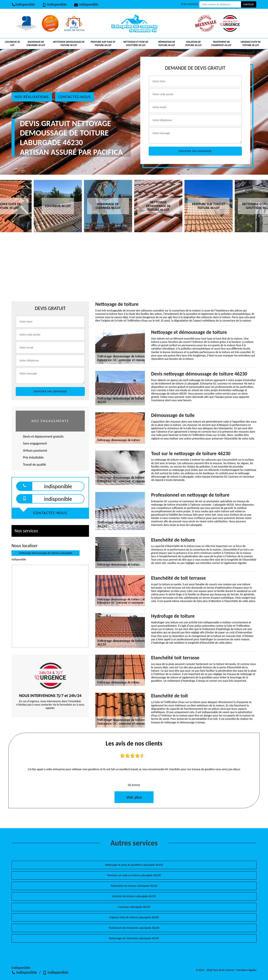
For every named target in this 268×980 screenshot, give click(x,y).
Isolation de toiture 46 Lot (193, 44)
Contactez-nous (75, 97)
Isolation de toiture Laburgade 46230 (134, 896)
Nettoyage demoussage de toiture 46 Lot (69, 44)
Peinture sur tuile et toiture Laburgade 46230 (134, 875)
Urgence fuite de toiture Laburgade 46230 (134, 917)
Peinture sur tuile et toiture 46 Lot (103, 44)
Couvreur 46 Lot (12, 44)
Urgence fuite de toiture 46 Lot (251, 44)
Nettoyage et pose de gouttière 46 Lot (136, 44)
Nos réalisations (32, 97)
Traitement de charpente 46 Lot (221, 44)
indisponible (23, 4)
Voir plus (134, 797)
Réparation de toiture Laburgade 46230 (134, 886)
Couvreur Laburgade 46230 (134, 907)
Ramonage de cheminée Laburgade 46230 (134, 938)
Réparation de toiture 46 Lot (167, 44)
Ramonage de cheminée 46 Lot (36, 44)
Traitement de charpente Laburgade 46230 (134, 928)
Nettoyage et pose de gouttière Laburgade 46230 (134, 865)
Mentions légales (246, 970)
